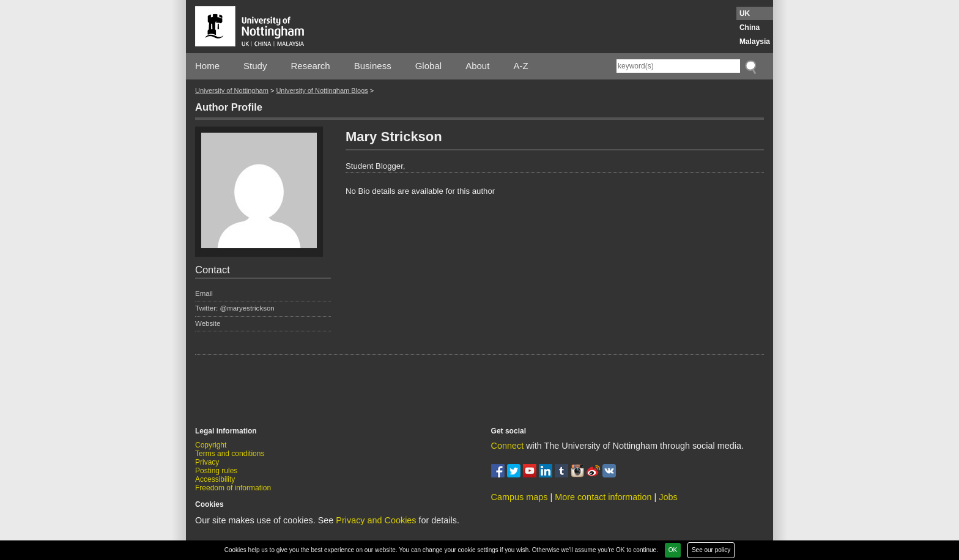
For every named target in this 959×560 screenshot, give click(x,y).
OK (673, 550)
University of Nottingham (232, 90)
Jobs (668, 497)
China (750, 28)
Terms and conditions (230, 454)
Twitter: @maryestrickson (235, 308)
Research (311, 66)
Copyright (211, 445)
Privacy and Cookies (376, 520)
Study (255, 66)
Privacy (207, 462)
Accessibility (215, 479)
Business (373, 66)
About (477, 66)
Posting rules (216, 471)
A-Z (520, 66)
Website (208, 323)
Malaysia (755, 42)
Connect (508, 446)
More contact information (603, 497)
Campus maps (520, 497)
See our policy (711, 550)
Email (204, 293)
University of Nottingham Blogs (322, 90)
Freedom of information (233, 488)
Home (207, 66)
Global (428, 66)
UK (745, 13)
